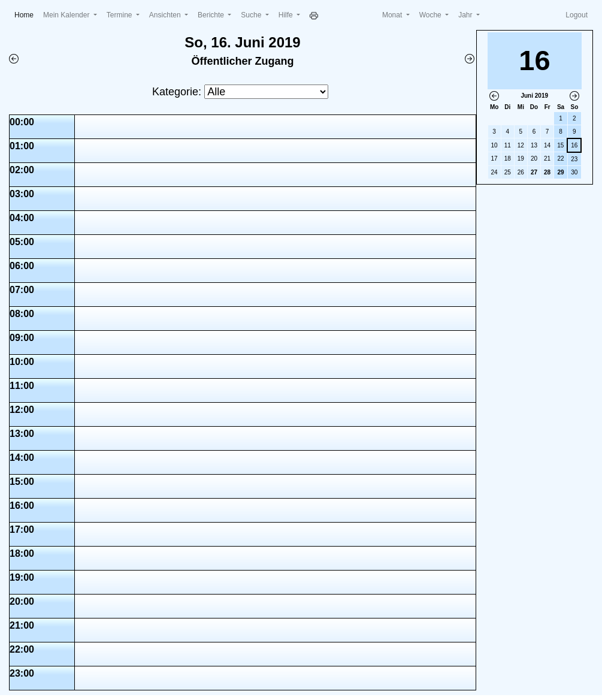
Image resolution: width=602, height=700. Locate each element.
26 (521, 172)
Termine (120, 15)
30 (574, 172)
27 (534, 172)
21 (547, 159)
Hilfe (287, 15)
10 (494, 145)
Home (26, 14)
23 (574, 159)
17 (494, 159)
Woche (431, 15)
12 (521, 145)
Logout (577, 15)
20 (534, 159)
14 (547, 145)
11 (508, 145)
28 (547, 172)
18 (508, 159)
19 (521, 159)
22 (560, 159)
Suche (252, 15)
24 (494, 172)
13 (534, 145)
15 (560, 145)
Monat (393, 15)
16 (574, 145)
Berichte (212, 15)
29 (560, 172)
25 (508, 172)
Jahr (466, 15)
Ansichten (166, 15)
